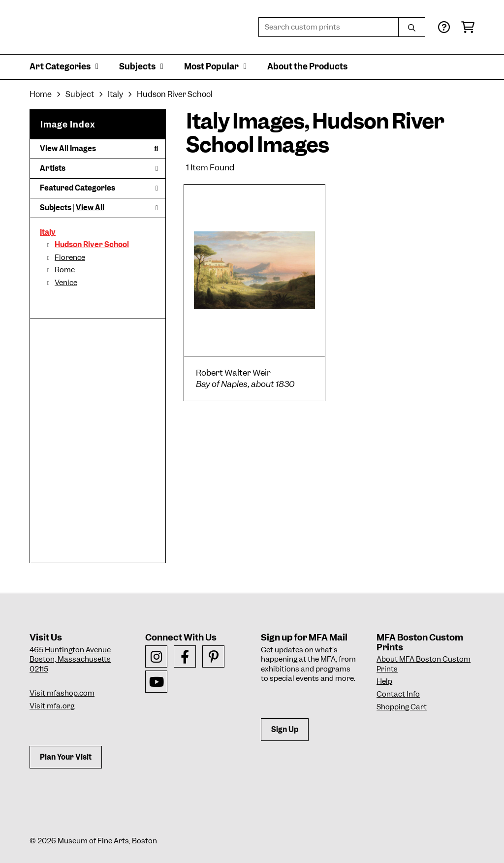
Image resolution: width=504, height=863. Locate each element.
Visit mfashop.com (62, 693)
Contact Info (398, 694)
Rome (65, 270)
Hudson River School (92, 245)
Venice (66, 283)
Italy (48, 232)
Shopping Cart (402, 707)
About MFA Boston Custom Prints (424, 664)
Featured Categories (99, 188)
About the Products (307, 66)
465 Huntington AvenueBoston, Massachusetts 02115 (70, 659)
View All (90, 208)
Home (41, 94)
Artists (99, 168)
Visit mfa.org (52, 706)
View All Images (99, 149)
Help (384, 681)
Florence (70, 257)
